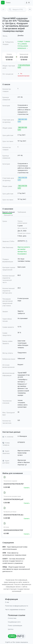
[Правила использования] (17, 606)
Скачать (27, 488)
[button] (28, 3)
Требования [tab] (22, 212)
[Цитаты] (17, 629)
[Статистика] (17, 618)
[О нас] (17, 602)
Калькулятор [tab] (8, 215)
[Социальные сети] (17, 622)
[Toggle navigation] (3, 3)
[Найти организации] (16, 636)
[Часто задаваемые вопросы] (17, 610)
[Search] (19, 10)
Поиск (8, 3)
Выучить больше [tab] (9, 212)
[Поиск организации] (17, 626)
